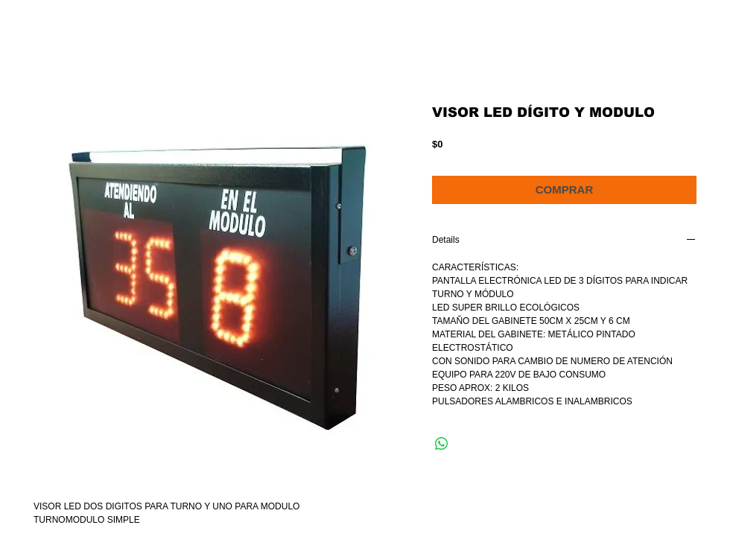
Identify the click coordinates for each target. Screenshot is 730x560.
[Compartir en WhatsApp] (442, 444)
